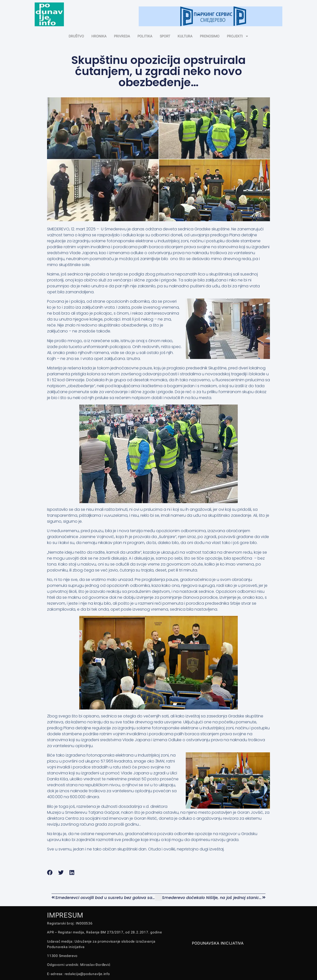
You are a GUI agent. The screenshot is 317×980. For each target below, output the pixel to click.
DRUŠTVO (76, 36)
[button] (50, 873)
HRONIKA (99, 36)
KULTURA (185, 36)
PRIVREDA (122, 36)
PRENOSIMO (210, 36)
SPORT (165, 36)
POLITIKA (145, 36)
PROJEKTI (238, 36)
